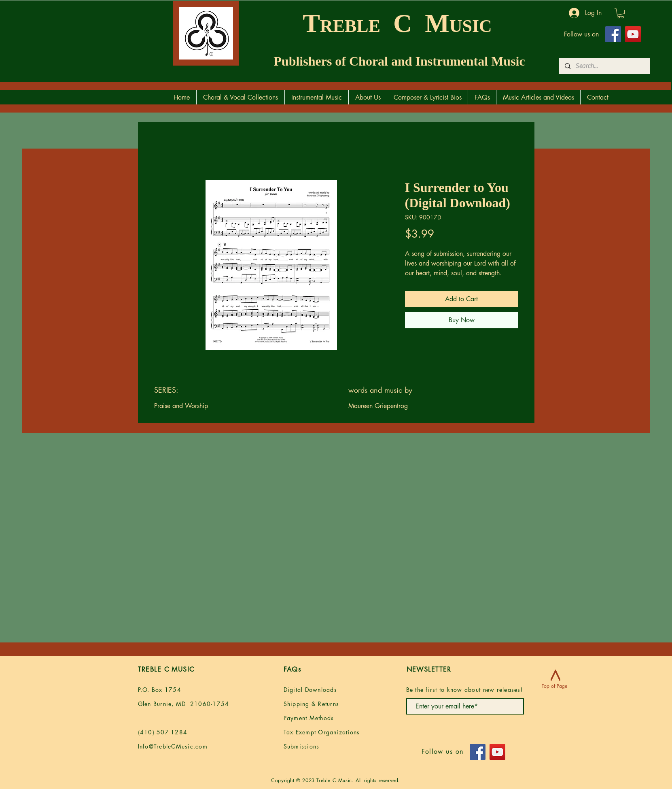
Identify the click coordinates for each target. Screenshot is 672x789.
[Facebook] (613, 34)
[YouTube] (633, 34)
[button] (621, 13)
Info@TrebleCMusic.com (173, 746)
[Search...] (604, 66)
